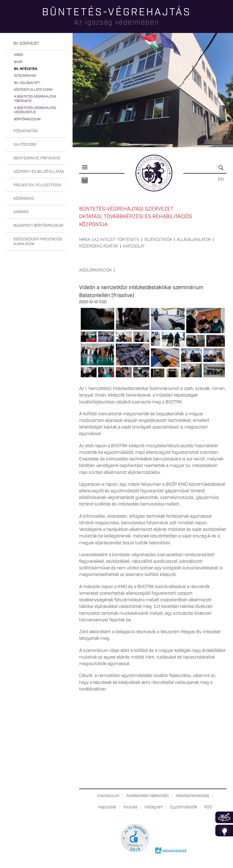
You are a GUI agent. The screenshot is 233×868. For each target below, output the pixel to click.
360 (224, 817)
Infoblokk (224, 831)
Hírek (19, 55)
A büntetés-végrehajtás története (35, 99)
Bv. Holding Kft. (27, 83)
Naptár (85, 180)
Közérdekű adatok (99, 246)
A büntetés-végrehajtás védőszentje (35, 110)
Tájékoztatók (158, 240)
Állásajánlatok (194, 240)
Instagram (154, 807)
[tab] (36, 44)
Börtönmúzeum (27, 119)
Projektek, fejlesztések (37, 185)
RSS (208, 807)
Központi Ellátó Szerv (33, 90)
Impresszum (108, 796)
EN (221, 179)
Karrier (21, 212)
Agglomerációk (96, 270)
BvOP (18, 62)
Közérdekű (24, 199)
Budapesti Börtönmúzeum (38, 226)
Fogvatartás (26, 131)
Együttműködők (184, 807)
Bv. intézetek (26, 69)
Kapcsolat (134, 246)
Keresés (222, 170)
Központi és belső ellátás (39, 172)
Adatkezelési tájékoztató (148, 796)
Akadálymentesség (192, 796)
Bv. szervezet (26, 44)
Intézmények (25, 76)
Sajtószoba (25, 145)
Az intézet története (117, 240)
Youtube (130, 807)
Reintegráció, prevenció (37, 158)
